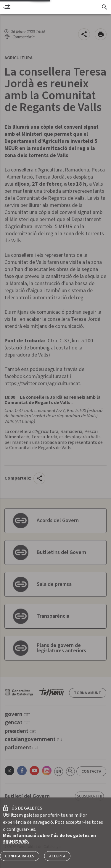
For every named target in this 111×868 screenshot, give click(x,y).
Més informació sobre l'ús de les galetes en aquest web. (49, 838)
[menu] (8, 7)
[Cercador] (104, 7)
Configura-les (20, 856)
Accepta (57, 856)
